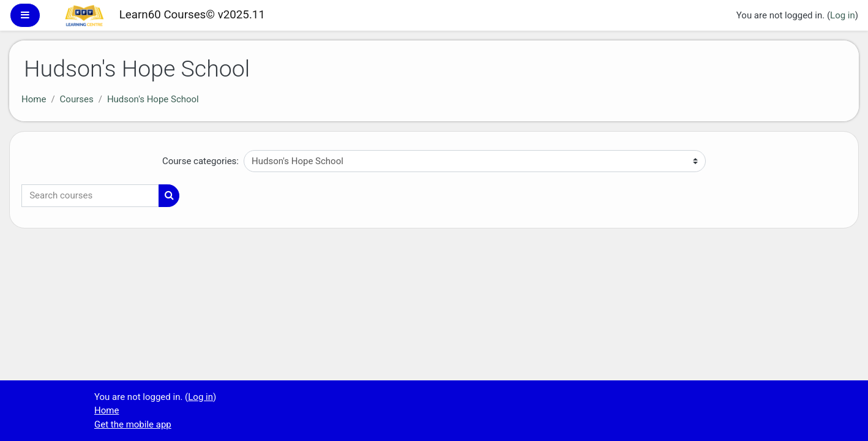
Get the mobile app (133, 424)
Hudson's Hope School (153, 99)
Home (34, 99)
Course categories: (200, 161)
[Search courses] (90, 196)
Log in (843, 15)
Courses (77, 99)
